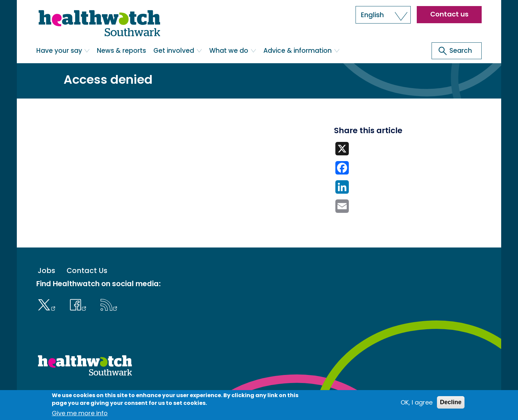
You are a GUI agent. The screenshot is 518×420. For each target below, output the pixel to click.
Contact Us (87, 271)
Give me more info (80, 413)
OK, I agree (417, 402)
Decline (451, 402)
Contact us (449, 14)
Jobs (46, 271)
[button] (383, 15)
